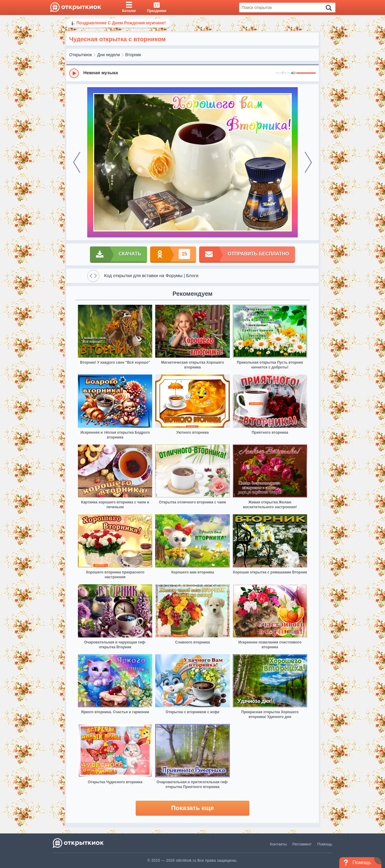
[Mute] (293, 73)
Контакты (278, 844)
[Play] (74, 73)
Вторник (133, 55)
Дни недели (109, 55)
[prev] (77, 162)
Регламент (302, 844)
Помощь (325, 844)
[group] (192, 73)
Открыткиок (81, 55)
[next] (308, 162)
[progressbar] (306, 73)
